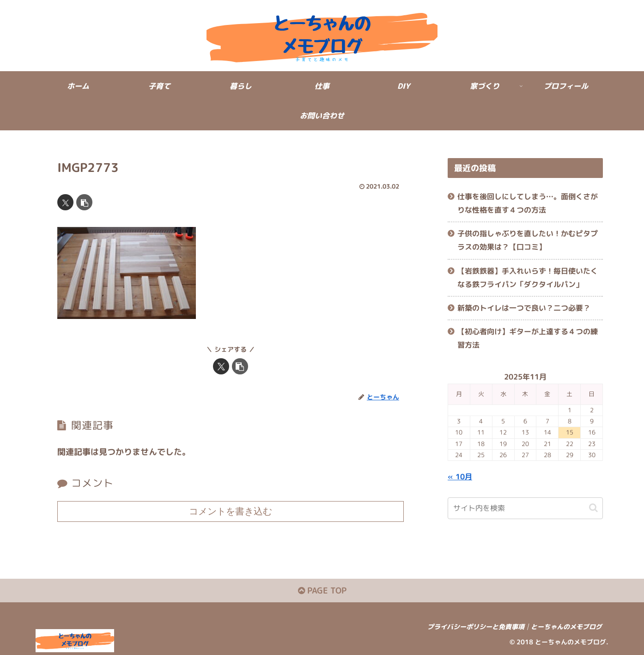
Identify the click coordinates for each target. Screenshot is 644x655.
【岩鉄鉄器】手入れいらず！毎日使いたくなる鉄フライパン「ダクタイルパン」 (528, 278)
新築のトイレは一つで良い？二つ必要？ (524, 308)
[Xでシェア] (65, 202)
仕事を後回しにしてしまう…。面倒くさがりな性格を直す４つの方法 (528, 203)
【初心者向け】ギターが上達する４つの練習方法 (528, 338)
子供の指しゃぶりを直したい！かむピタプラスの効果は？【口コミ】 (528, 240)
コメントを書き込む (231, 511)
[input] (525, 508)
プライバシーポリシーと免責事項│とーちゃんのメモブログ (515, 627)
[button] (84, 202)
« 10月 (460, 477)
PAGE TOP (322, 591)
